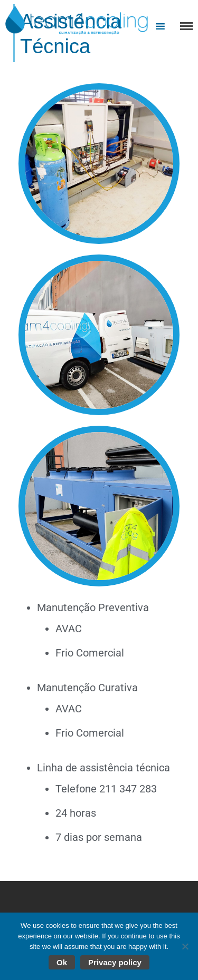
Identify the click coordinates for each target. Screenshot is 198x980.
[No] (185, 946)
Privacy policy (115, 962)
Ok (62, 962)
